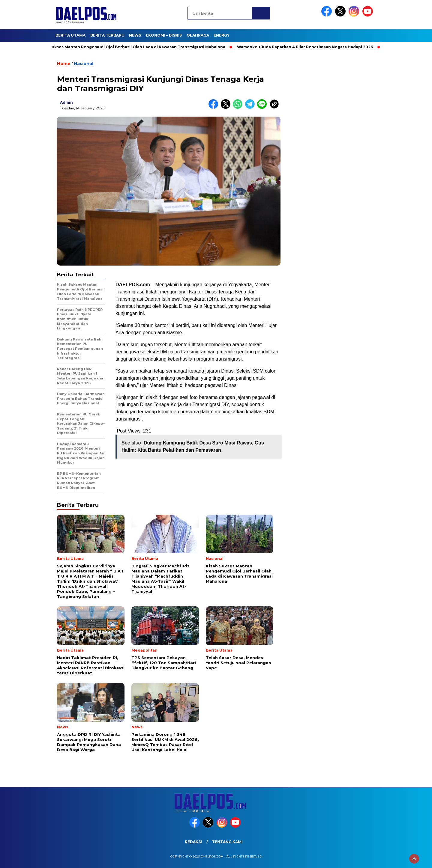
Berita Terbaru (107, 35)
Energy (222, 35)
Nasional (84, 64)
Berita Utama (70, 35)
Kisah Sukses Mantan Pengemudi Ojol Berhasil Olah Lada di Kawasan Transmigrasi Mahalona (135, 47)
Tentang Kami (227, 842)
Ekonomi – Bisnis (164, 35)
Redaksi (193, 842)
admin (66, 102)
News (135, 35)
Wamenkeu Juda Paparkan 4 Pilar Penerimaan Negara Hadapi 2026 (309, 47)
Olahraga (198, 35)
